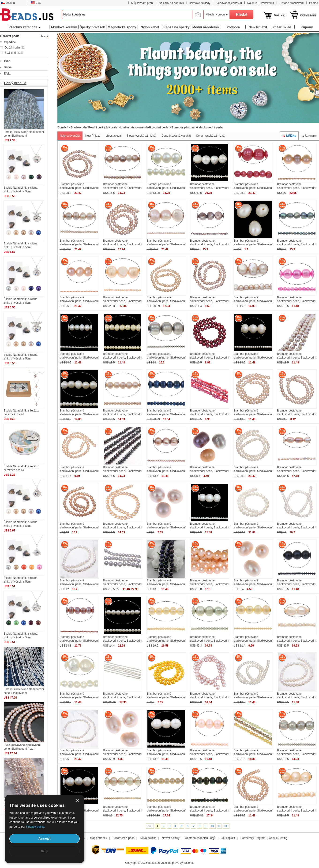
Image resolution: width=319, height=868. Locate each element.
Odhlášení (308, 15)
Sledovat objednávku (229, 3)
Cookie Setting (278, 838)
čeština (8, 3)
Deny (45, 851)
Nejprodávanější (70, 136)
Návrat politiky (171, 838)
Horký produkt (15, 83)
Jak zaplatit (228, 838)
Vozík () (280, 15)
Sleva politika (148, 838)
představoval (113, 136)
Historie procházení (291, 3)
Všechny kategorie (25, 27)
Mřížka (289, 136)
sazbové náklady (200, 3)
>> (226, 826)
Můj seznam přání (142, 3)
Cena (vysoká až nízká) (211, 136)
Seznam (309, 136)
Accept (45, 838)
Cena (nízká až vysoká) (176, 136)
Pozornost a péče (123, 838)
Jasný (44, 36)
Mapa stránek (99, 838)
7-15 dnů (14, 53)
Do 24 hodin (15, 48)
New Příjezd (93, 136)
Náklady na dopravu (171, 3)
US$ (36, 3)
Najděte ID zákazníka (261, 3)
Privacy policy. (36, 827)
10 (212, 826)
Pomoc (313, 3)
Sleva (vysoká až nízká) (141, 136)
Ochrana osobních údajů (200, 838)
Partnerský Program (253, 838)
